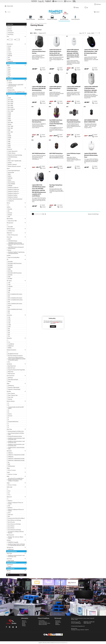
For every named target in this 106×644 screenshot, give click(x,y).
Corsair (10, 46)
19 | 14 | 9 (10, 414)
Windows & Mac (11, 90)
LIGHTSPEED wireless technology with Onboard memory (16, 248)
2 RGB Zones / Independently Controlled (16, 455)
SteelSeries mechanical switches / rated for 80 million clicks (16, 442)
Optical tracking (12, 182)
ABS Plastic (11, 378)
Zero (9, 362)
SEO (62, 643)
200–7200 (10, 271)
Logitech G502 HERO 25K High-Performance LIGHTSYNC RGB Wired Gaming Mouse (39, 88)
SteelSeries (11, 61)
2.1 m (9, 495)
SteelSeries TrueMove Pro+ (14, 193)
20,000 (10, 121)
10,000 (10, 98)
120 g (9, 69)
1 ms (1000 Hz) (11, 344)
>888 (9, 290)
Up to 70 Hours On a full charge (15, 530)
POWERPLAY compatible (13, 542)
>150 (9, 283)
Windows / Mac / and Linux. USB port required (16, 538)
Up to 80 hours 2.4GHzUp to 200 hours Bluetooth (16, 532)
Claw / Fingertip (12, 393)
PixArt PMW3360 (12, 184)
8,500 (9, 147)
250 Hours (10, 508)
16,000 (10, 115)
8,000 (9, 145)
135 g (9, 71)
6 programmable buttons (13, 422)
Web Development (57, 643)
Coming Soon (11, 33)
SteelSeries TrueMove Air (13, 188)
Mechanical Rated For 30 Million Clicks (16, 431)
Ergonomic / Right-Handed (14, 387)
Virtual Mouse (38, 30)
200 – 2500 (10, 128)
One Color (10, 213)
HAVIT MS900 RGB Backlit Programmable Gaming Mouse (74, 121)
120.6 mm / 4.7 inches (13, 474)
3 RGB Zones (11, 457)
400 (9, 302)
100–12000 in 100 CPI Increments (15, 263)
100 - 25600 (11, 105)
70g (9, 336)
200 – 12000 (11, 126)
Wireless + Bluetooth (12, 165)
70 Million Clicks (11, 231)
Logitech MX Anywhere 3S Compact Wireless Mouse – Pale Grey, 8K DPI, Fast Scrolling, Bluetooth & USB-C (56, 52)
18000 (9, 119)
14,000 (10, 113)
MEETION (10, 56)
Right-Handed (11, 561)
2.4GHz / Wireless (12, 153)
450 (9, 307)
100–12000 (10, 262)
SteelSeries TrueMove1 (13, 195)
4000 (9, 140)
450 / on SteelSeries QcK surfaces (15, 309)
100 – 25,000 (11, 107)
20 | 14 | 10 (10, 416)
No (9, 211)
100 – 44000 (11, 111)
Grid (32, 33)
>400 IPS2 (10, 287)
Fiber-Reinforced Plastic (13, 380)
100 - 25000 (11, 104)
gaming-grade (11, 172)
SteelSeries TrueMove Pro (13, 191)
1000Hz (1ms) (11, 346)
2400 (9, 134)
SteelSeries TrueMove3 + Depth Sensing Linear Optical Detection (16, 253)
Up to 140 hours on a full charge (15, 520)
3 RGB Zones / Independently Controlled (16, 459)
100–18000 (10, 267)
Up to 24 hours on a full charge (14, 524)
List (36, 33)
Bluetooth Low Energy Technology (15, 155)
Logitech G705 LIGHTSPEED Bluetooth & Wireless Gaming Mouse (91, 155)
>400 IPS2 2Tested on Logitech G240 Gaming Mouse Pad (16, 85)
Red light (10, 215)
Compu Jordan (10, 6)
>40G (9, 323)
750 (9, 313)
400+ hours (11, 515)
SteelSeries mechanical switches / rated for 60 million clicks (16, 439)
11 (9, 403)
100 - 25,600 (11, 102)
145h (9, 506)
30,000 (10, 138)
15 (9, 410)
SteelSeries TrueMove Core (14, 189)
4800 (9, 141)
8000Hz (10, 348)
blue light (10, 209)
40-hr (9, 513)
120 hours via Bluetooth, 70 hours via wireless (16, 503)
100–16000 (10, 265)
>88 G (9, 327)
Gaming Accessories (43, 23)
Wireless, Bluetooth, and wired (14, 166)
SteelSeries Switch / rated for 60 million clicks (16, 448)
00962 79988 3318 (87, 623)
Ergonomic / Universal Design (14, 389)
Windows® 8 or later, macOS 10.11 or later (16, 92)
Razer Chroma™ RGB (12, 221)
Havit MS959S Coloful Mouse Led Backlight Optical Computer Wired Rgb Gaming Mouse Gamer (56, 123)
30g (9, 329)
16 (9, 412)
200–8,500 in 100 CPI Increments (15, 273)
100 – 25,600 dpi (12, 109)
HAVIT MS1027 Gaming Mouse (56, 153)
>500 (9, 288)
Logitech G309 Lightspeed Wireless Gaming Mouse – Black (55, 88)
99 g (9, 77)
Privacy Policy (56, 322)
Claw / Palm (11, 397)
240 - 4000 (10, 132)
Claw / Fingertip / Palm (13, 395)
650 (9, 311)
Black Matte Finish (12, 366)
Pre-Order (10, 31)
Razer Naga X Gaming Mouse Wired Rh (56, 186)
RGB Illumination (12, 466)
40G (9, 332)
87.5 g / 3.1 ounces (12, 470)
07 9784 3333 (92, 622)
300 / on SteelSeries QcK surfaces (15, 298)
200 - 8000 (10, 123)
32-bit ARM (10, 227)
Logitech (10, 54)
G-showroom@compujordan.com (78, 626)
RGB (9, 217)
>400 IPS (10, 83)
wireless (10, 163)
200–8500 (10, 275)
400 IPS (10, 305)
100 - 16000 (11, 100)
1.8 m (9, 491)
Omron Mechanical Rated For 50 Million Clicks (16, 434)
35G (9, 330)
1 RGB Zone (10, 453)
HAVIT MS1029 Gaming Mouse (39, 153)
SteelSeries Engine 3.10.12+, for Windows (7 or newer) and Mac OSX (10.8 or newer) (17, 545)
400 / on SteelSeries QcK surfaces (15, 304)
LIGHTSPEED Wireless (13, 157)
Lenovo (10, 52)
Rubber (10, 567)
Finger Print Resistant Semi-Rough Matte (17, 370)
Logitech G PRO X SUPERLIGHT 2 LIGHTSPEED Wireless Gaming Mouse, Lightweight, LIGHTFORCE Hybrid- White (91, 89)
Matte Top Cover (12, 374)
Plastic (10, 381)
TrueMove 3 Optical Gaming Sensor (15, 199)
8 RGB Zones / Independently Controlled (16, 460)
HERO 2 (10, 176)
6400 (9, 143)
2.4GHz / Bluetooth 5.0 (13, 151)
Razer (9, 59)
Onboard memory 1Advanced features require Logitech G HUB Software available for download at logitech (17, 359)
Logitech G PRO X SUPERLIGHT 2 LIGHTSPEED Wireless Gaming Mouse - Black (74, 88)
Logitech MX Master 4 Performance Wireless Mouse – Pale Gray (39, 51)
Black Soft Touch (12, 368)
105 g (9, 67)
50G (9, 334)
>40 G (9, 321)
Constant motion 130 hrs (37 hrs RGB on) (16, 518)
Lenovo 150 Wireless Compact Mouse (74, 154)
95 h (9, 516)
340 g (9, 75)
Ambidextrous (11, 386)
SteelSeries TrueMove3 (13, 197)
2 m (9, 493)
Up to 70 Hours (11, 528)
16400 (9, 117)
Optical (10, 180)
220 (9, 292)
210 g (9, 73)
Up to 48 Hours (11, 526)
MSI (9, 57)
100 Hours (10, 501)
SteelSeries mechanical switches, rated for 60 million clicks (16, 445)
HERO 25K (10, 178)
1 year (9, 573)
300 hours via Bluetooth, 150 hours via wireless (16, 510)
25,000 (10, 136)
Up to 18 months (12, 522)
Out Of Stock (11, 35)
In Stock (10, 29)
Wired (9, 159)
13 (9, 405)
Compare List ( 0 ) (42, 33)
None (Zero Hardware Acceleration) (15, 356)
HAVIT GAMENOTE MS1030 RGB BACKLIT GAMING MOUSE (91, 121)
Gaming (36, 23)
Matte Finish (11, 372)
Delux (9, 48)
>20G (9, 319)
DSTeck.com (65, 643)
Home (33, 23)
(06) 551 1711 (86, 622)
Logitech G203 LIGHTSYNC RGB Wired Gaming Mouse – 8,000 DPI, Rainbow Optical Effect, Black (91, 52)
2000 (9, 130)
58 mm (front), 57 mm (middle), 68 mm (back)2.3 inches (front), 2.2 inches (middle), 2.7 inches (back (16, 480)
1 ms (9, 342)
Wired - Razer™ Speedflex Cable (15, 161)
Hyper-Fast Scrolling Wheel (14, 257)
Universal (10, 399)
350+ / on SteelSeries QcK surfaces (15, 300)
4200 (9, 277)
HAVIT (9, 50)
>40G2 (10, 325)
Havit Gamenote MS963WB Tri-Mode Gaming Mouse (39, 121)
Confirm (53, 326)
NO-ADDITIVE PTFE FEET (13, 354)
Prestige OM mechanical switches (15, 436)
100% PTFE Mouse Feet (13, 235)
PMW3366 (10, 186)
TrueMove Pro (11, 201)
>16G (9, 317)
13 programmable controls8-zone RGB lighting (16, 408)
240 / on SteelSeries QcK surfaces (15, 294)
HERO (9, 174)
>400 (9, 285)
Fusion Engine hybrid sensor (14, 171)
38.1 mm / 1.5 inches (12, 485)
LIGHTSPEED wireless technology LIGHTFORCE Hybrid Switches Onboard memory (16, 244)
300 (9, 296)
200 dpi (10, 124)
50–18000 (10, 279)
